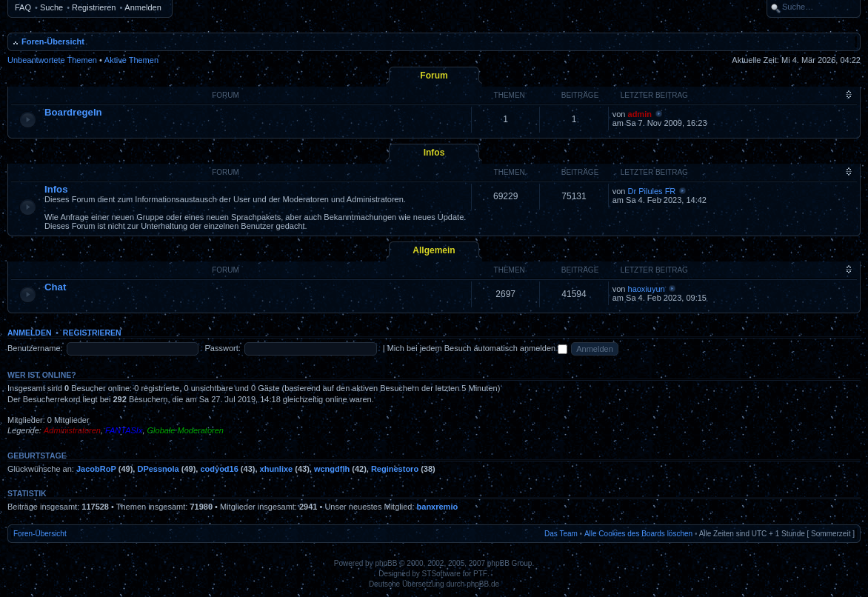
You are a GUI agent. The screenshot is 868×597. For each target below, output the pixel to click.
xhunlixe (277, 469)
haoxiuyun (647, 289)
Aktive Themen (131, 60)
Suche (51, 7)
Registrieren (94, 7)
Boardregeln (73, 112)
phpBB (386, 563)
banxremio (438, 507)
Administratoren (72, 430)
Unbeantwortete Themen (52, 60)
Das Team (561, 534)
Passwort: (223, 348)
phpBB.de (483, 584)
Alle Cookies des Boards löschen (638, 534)
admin (640, 114)
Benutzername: (35, 348)
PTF (480, 574)
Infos (434, 153)
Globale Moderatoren (186, 430)
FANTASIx (124, 430)
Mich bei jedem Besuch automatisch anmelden (478, 348)
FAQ (23, 7)
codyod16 (219, 469)
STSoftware (441, 574)
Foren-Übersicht (53, 41)
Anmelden (143, 7)
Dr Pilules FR (652, 191)
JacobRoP (96, 469)
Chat (55, 287)
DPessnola (158, 469)
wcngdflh (332, 469)
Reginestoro (395, 469)
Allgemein (434, 250)
